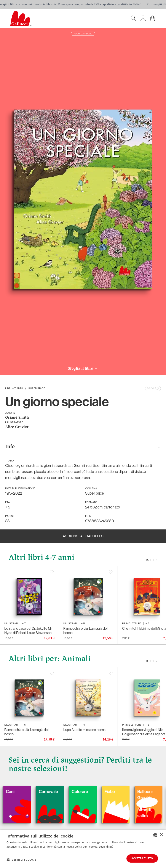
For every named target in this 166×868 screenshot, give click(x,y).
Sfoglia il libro (83, 369)
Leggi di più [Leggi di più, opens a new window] (106, 847)
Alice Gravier (17, 427)
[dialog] (83, 849)
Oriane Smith (17, 418)
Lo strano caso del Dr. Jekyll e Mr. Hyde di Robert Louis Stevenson (28, 631)
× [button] (161, 835)
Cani (19, 791)
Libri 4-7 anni (14, 389)
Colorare (89, 791)
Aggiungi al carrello (83, 536)
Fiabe (118, 791)
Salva (153, 389)
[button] (21, 860)
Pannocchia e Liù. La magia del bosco (85, 631)
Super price (37, 389)
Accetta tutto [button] (142, 858)
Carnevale (57, 791)
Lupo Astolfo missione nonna (84, 730)
